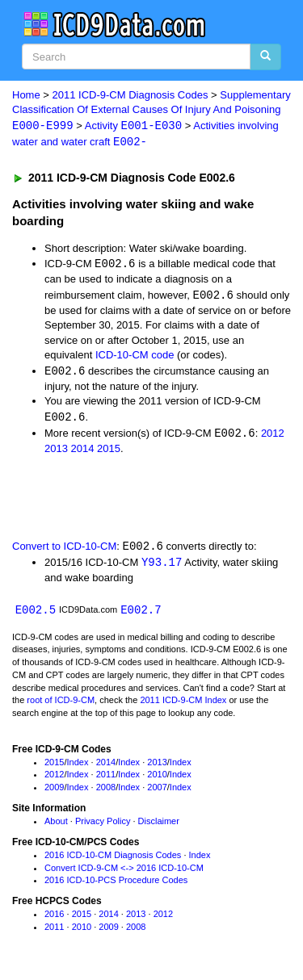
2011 (106, 779)
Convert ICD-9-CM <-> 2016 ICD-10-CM (124, 872)
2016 (54, 919)
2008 (106, 792)
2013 (56, 452)
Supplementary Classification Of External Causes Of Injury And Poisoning (151, 111)
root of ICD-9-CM (61, 705)
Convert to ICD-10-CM (64, 550)
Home (26, 95)
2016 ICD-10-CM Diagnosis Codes (113, 860)
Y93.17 (162, 566)
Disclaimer (159, 826)
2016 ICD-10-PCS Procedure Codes (116, 885)
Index (78, 766)
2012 (273, 436)
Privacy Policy (103, 826)
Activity (133, 126)
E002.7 (141, 614)
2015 (109, 452)
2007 (157, 792)
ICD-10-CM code (135, 357)
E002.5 (36, 614)
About (56, 826)
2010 (157, 779)
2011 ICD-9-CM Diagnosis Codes (130, 95)
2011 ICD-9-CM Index (183, 705)
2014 (83, 452)
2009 (54, 792)
